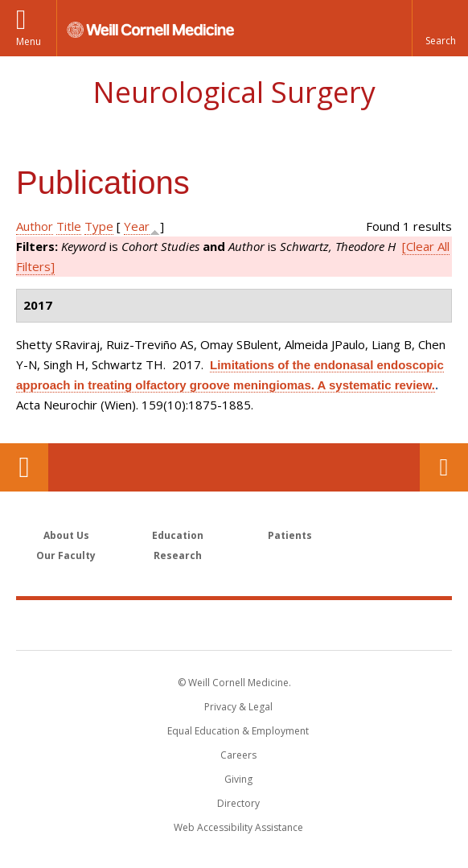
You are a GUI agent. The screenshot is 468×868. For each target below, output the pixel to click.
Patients (290, 535)
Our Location (24, 467)
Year (137, 226)
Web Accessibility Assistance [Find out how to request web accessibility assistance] (238, 827)
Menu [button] (29, 41)
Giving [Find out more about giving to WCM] (238, 779)
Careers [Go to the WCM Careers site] (238, 755)
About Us (66, 535)
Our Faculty (66, 555)
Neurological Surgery (234, 92)
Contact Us (444, 467)
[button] (440, 28)
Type (99, 226)
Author (35, 226)
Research (178, 555)
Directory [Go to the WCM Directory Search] (238, 803)
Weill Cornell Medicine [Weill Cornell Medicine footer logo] (234, 624)
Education (178, 535)
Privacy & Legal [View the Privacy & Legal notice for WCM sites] (238, 707)
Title (69, 226)
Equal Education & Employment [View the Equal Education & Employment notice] (238, 731)
